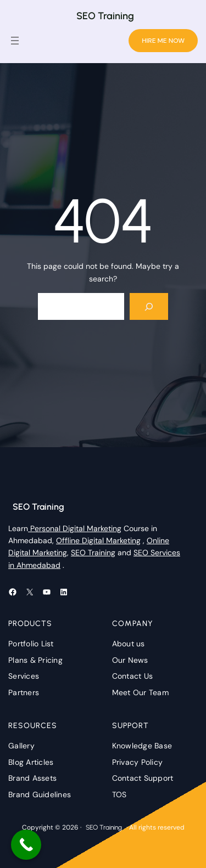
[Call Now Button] (26, 845)
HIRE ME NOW (163, 41)
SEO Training (105, 16)
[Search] (149, 306)
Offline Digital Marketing (98, 540)
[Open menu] (15, 41)
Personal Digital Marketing (75, 528)
